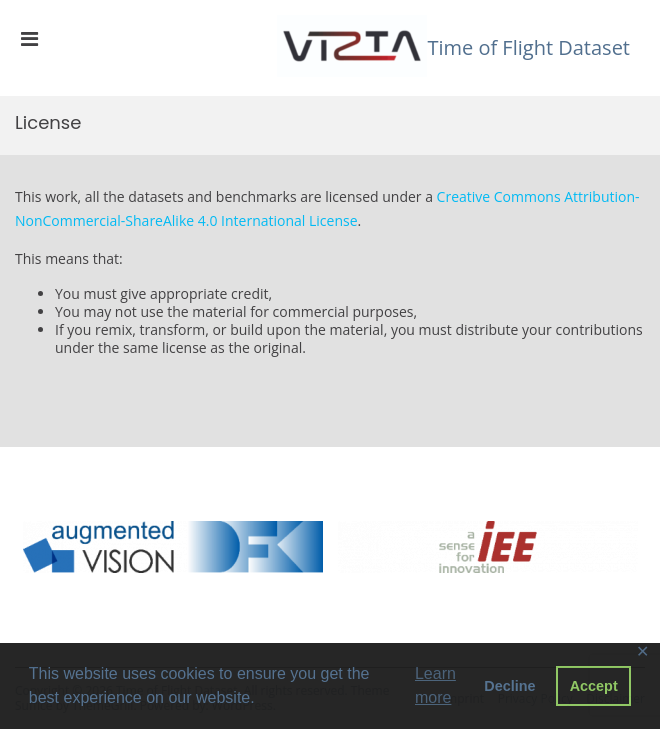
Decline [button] (509, 686)
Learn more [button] (435, 685)
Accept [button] (594, 686)
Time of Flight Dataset (528, 47)
